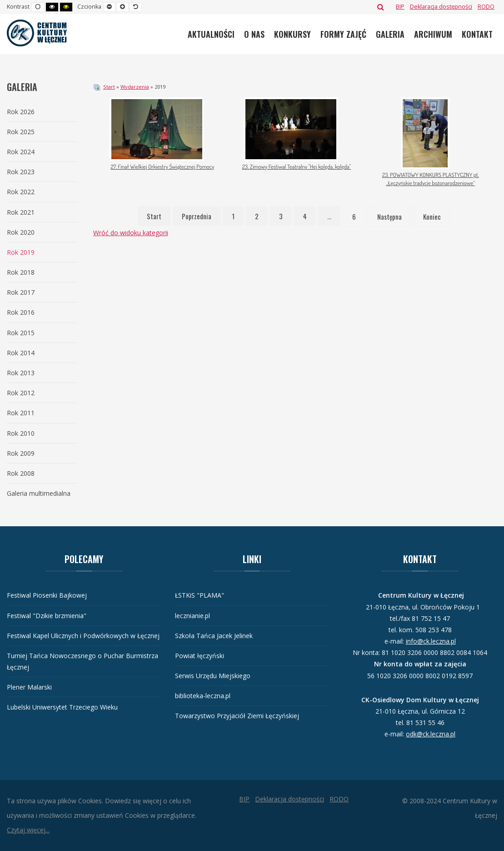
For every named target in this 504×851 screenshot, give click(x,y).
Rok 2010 (21, 433)
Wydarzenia (135, 87)
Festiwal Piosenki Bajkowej (47, 595)
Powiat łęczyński (200, 656)
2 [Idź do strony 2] (257, 216)
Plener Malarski (29, 687)
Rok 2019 (21, 252)
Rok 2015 (21, 333)
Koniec (432, 217)
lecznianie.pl (192, 616)
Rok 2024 (21, 152)
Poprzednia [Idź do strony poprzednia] (197, 216)
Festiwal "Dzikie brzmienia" (47, 616)
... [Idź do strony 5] (329, 216)
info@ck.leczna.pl (431, 641)
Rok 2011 (21, 413)
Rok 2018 (21, 272)
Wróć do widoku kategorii (131, 233)
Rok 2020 (21, 232)
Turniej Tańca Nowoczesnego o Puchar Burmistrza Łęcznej (82, 661)
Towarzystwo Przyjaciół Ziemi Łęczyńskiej (237, 716)
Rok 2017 (21, 292)
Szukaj (381, 7)
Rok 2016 (21, 312)
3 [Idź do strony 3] (281, 216)
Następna (389, 217)
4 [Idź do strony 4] (305, 216)
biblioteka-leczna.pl (203, 696)
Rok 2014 (21, 353)
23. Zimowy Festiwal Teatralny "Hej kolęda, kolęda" (297, 166)
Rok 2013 (21, 373)
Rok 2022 (21, 192)
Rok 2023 (21, 172)
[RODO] (486, 7)
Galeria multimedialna (39, 493)
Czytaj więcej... (28, 830)
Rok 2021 (21, 212)
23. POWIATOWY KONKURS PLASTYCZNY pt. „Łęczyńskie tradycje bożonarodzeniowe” (431, 179)
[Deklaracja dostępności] (441, 7)
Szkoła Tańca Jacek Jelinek (214, 636)
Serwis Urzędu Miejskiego (213, 676)
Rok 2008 (21, 473)
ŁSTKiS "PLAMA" (200, 595)
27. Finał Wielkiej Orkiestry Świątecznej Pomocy (162, 166)
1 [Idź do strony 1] (233, 216)
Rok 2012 (21, 393)
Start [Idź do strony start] (154, 216)
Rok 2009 (21, 453)
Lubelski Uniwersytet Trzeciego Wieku (62, 707)
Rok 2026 (21, 112)
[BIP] (400, 7)
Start (109, 87)
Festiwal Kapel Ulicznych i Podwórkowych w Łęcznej (83, 636)
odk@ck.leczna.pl (431, 734)
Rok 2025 (21, 132)
